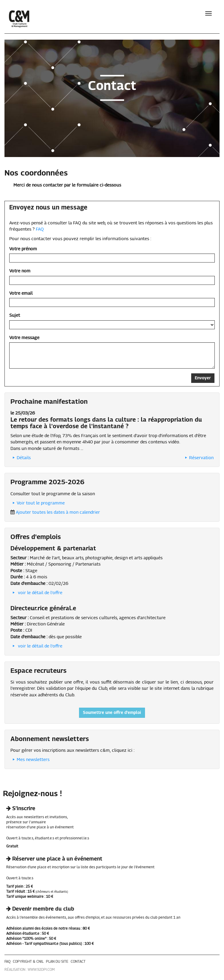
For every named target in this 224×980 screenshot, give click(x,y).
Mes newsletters (30, 760)
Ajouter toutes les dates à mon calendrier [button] (58, 512)
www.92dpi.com (41, 970)
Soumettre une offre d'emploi (112, 713)
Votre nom (20, 271)
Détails (21, 458)
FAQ (40, 229)
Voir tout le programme (38, 503)
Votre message (24, 338)
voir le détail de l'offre (36, 593)
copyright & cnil (28, 962)
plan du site (57, 962)
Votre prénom (23, 249)
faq (7, 962)
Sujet (15, 315)
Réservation (198, 458)
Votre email (21, 293)
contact (78, 962)
